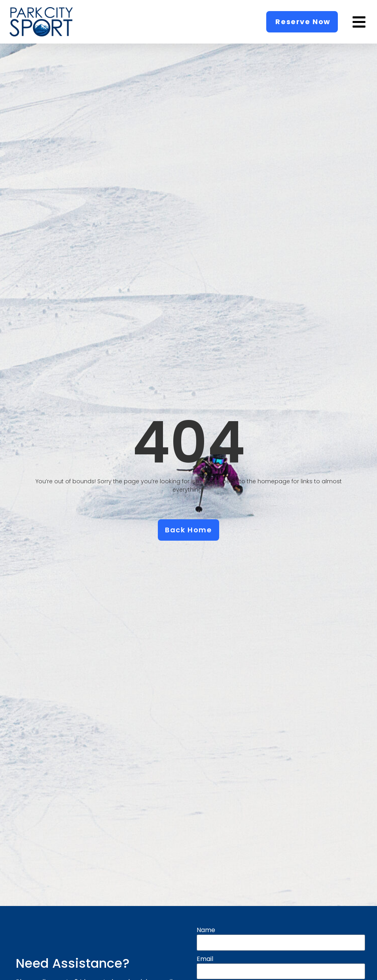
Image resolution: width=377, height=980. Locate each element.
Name (206, 930)
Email (205, 959)
